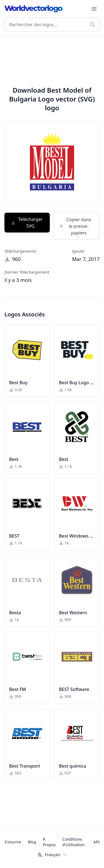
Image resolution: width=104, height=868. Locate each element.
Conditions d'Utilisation (74, 842)
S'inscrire (13, 842)
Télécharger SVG (27, 223)
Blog (32, 842)
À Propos (49, 842)
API (96, 842)
